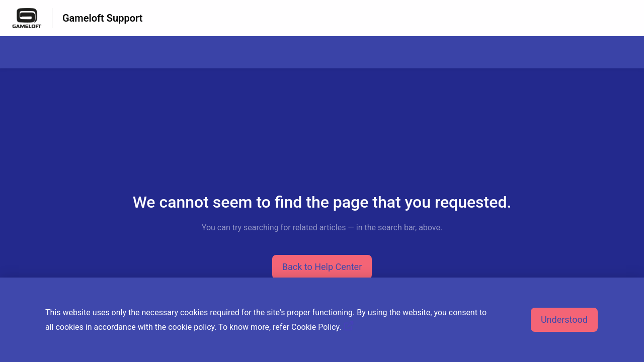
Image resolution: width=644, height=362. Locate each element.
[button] (322, 267)
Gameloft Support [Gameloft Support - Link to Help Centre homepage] (102, 18)
